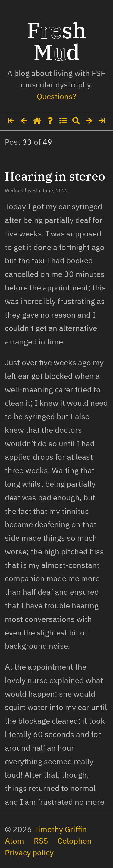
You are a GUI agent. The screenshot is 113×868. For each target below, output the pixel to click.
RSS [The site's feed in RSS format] (41, 841)
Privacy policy (29, 852)
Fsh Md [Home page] (57, 41)
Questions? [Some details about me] (56, 96)
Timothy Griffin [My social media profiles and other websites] (60, 829)
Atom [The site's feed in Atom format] (14, 841)
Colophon (75, 841)
